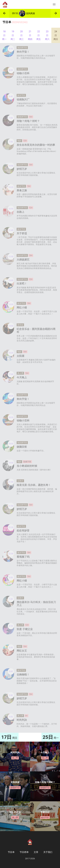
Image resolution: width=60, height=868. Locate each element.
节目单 (11, 852)
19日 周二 (13, 35)
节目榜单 (24, 852)
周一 (51, 737)
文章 (36, 852)
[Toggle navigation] (54, 4)
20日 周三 (21, 35)
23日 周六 (47, 35)
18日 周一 (4, 35)
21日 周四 (30, 35)
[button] (4, 13)
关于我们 (48, 852)
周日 (9, 737)
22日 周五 (39, 35)
